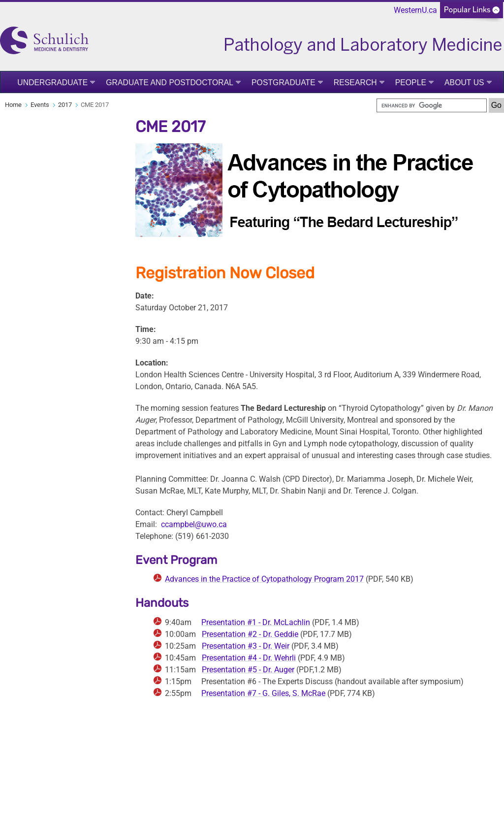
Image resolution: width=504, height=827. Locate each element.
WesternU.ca (415, 10)
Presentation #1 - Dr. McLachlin (256, 622)
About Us (464, 83)
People (411, 83)
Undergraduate (52, 83)
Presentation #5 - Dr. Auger (248, 670)
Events (40, 105)
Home (13, 105)
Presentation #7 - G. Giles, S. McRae (263, 693)
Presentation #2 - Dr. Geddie (250, 634)
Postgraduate (283, 83)
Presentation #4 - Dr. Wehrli (249, 658)
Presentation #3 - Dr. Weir (246, 646)
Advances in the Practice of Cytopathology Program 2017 (264, 579)
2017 (65, 105)
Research (355, 83)
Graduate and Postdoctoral (170, 83)
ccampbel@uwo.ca (194, 524)
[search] (432, 105)
